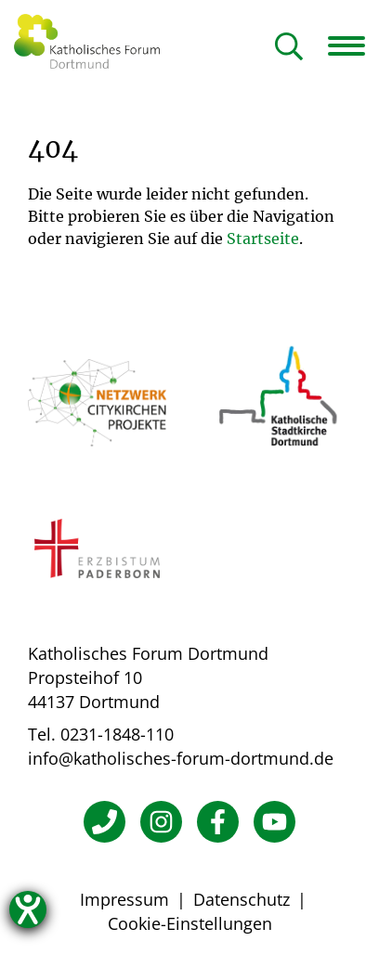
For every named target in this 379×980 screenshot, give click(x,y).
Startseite (263, 239)
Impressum (124, 899)
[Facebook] (218, 822)
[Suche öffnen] (289, 48)
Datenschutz (242, 899)
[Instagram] (161, 822)
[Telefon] (105, 822)
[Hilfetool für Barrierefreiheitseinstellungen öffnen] (28, 909)
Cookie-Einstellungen (190, 923)
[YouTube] (274, 822)
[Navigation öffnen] (353, 45)
